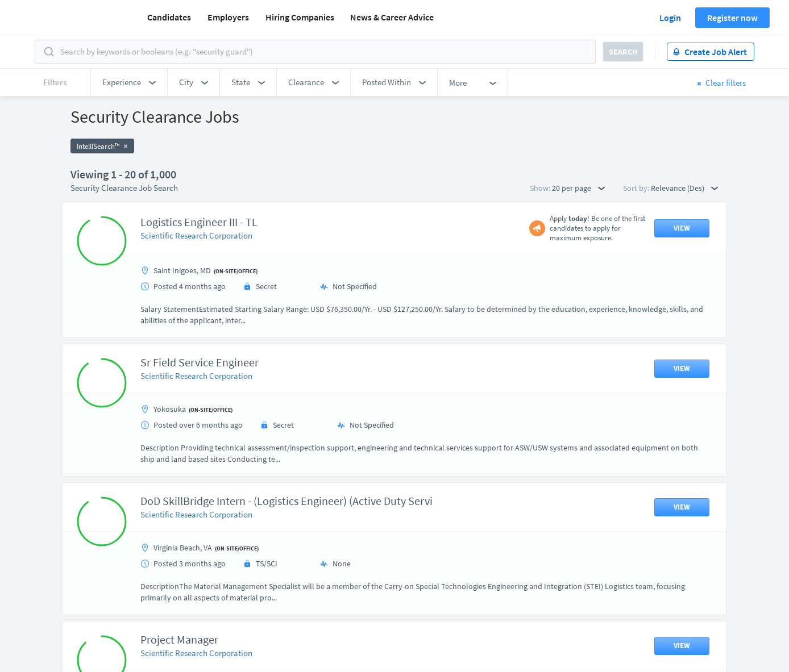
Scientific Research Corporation (196, 235)
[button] (129, 82)
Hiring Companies (300, 17)
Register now (732, 18)
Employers (228, 17)
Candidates (169, 17)
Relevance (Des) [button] (684, 188)
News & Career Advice (392, 17)
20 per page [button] (578, 188)
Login (670, 18)
